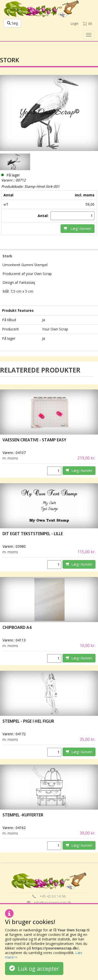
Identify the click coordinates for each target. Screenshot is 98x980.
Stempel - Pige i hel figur (28, 721)
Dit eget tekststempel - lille (33, 534)
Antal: (44, 216)
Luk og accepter (34, 968)
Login (75, 24)
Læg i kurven (78, 228)
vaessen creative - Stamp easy (34, 440)
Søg (12, 23)
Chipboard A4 (17, 627)
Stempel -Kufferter (23, 815)
